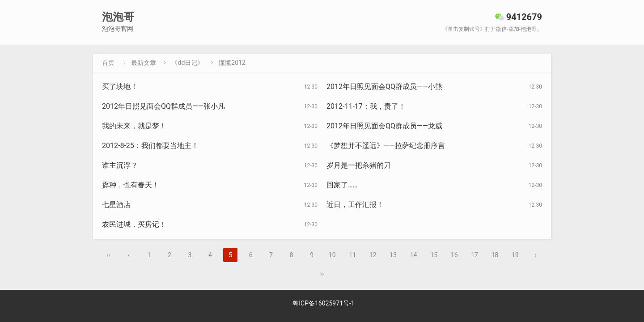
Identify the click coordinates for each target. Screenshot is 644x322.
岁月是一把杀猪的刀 (359, 165)
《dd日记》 (187, 63)
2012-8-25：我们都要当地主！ (150, 146)
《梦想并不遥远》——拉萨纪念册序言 (386, 146)
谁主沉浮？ (120, 165)
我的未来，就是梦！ (134, 126)
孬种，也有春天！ (131, 185)
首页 (108, 63)
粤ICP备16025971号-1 (323, 303)
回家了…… (342, 185)
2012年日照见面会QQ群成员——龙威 (384, 126)
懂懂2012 (232, 63)
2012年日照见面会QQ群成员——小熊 (384, 87)
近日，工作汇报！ (355, 205)
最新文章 (144, 63)
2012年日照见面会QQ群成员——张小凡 (163, 106)
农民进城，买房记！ (134, 224)
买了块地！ (120, 87)
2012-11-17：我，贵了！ (366, 106)
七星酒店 (116, 205)
